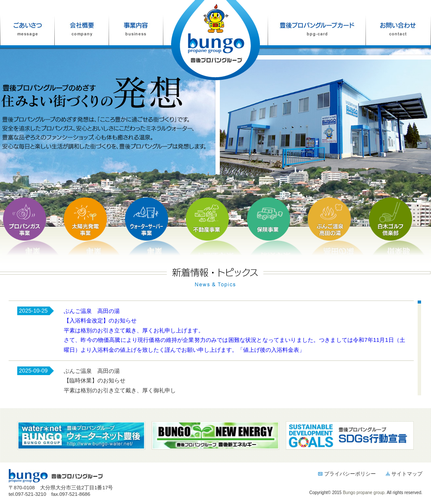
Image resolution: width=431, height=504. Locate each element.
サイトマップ (404, 474)
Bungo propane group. (364, 493)
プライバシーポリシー (347, 474)
